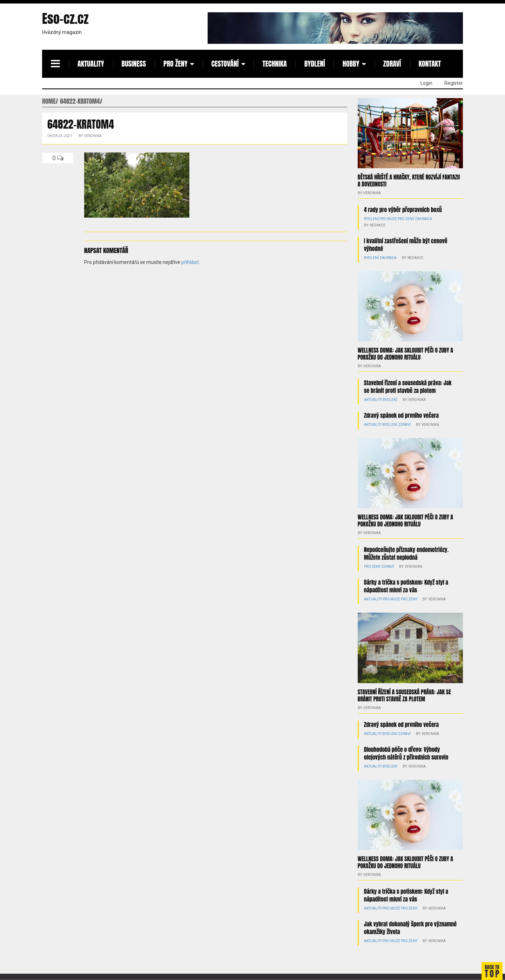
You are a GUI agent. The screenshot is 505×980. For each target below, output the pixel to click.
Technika (275, 64)
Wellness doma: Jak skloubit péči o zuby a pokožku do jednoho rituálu (405, 354)
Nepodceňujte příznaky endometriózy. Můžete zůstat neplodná (406, 553)
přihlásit (190, 262)
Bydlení (315, 64)
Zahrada (423, 219)
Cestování (225, 64)
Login (426, 83)
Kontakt (430, 64)
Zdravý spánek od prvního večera (401, 415)
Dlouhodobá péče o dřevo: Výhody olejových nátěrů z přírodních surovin (406, 753)
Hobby (351, 64)
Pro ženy (176, 64)
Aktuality (91, 64)
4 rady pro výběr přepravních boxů (403, 210)
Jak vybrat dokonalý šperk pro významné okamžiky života (410, 928)
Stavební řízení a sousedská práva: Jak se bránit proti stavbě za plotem (408, 387)
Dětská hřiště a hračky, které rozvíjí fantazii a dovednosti (409, 181)
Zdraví (392, 64)
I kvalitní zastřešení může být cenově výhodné (406, 245)
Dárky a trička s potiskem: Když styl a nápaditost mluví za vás (406, 586)
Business (134, 64)
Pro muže (388, 219)
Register (454, 83)
